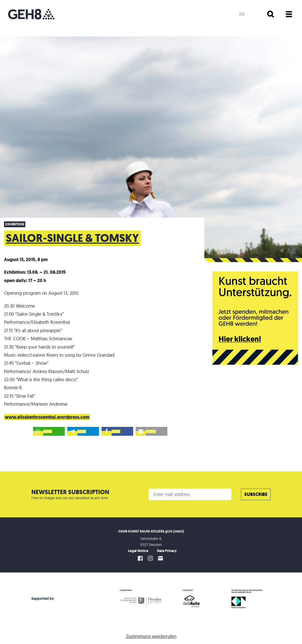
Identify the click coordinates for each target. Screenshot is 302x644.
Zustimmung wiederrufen (151, 636)
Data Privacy (167, 551)
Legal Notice (138, 551)
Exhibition (15, 224)
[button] (49, 431)
